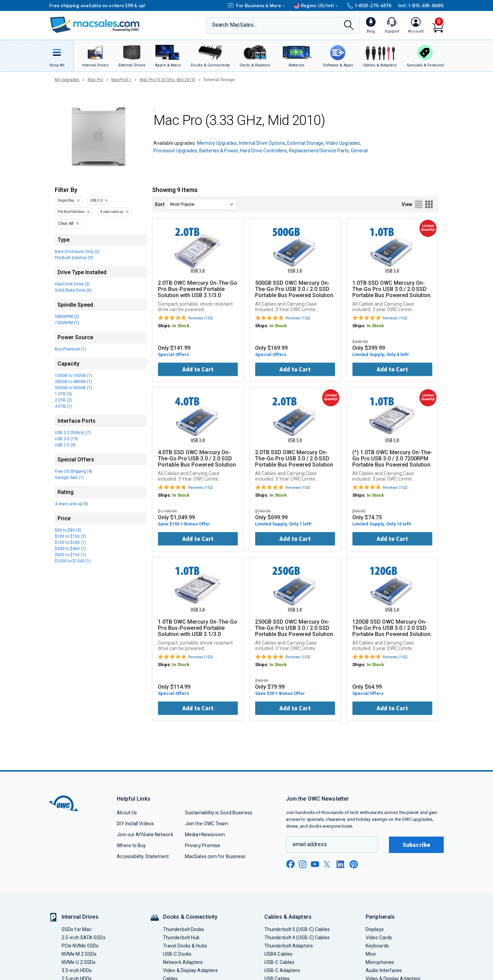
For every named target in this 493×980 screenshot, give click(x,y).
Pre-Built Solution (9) (74, 258)
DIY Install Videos (135, 824)
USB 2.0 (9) (65, 445)
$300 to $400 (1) (70, 549)
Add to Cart (198, 370)
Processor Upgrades (175, 151)
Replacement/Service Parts (319, 151)
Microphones (380, 962)
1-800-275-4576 (369, 6)
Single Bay (66, 200)
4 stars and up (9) (71, 504)
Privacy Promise (203, 845)
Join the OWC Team (207, 824)
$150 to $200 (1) (70, 543)
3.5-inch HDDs (77, 970)
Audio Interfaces (384, 970)
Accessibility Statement (143, 856)
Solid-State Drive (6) (73, 290)
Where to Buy (131, 845)
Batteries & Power (219, 151)
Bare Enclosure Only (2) (77, 252)
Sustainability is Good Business (219, 813)
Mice (371, 954)
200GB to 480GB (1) (73, 382)
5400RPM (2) (67, 317)
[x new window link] (328, 864)
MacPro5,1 (121, 80)
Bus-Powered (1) (70, 349)
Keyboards (377, 946)
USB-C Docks (177, 954)
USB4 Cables (278, 954)
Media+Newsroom (205, 835)
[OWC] (95, 26)
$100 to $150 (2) (70, 536)
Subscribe (416, 845)
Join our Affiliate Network (145, 835)
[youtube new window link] (315, 864)
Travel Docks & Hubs (185, 946)
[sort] (202, 204)
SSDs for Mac (77, 929)
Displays (375, 929)
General (359, 151)
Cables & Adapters (288, 917)
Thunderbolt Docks (184, 929)
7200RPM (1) (67, 323)
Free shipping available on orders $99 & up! (97, 6)
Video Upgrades (343, 143)
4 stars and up (112, 212)
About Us (127, 813)
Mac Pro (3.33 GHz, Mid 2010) (168, 80)
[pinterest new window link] (354, 864)
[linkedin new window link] (341, 864)
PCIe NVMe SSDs (80, 946)
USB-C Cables (279, 962)
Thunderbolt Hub (181, 938)
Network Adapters (183, 962)
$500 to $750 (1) (70, 555)
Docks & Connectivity (190, 917)
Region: (317, 6)
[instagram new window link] (303, 864)
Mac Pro (95, 80)
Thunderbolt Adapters (289, 946)
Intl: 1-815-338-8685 (421, 6)
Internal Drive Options (262, 143)
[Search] (349, 26)
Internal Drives (80, 917)
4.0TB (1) (63, 406)
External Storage (305, 143)
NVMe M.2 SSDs (79, 954)
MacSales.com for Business (215, 856)
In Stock (181, 326)
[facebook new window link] (290, 864)
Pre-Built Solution (71, 212)
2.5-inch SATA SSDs (84, 938)
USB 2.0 (96, 200)
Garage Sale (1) (69, 478)
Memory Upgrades (217, 143)
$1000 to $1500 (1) (73, 561)
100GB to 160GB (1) (73, 376)
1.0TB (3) (63, 394)
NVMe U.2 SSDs (79, 962)
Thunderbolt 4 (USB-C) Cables (297, 938)
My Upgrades (67, 80)
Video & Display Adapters (190, 970)
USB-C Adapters (282, 970)
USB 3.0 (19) (66, 439)
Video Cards (379, 938)
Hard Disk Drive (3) (72, 284)
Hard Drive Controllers (263, 151)
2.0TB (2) (63, 400)
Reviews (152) (201, 318)
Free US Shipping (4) (73, 471)
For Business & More (257, 6)
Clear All (66, 224)
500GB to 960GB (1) (73, 388)
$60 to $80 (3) (68, 530)
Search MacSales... (234, 25)
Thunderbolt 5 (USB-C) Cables (297, 929)
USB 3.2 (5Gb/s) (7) (73, 433)
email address (310, 844)
